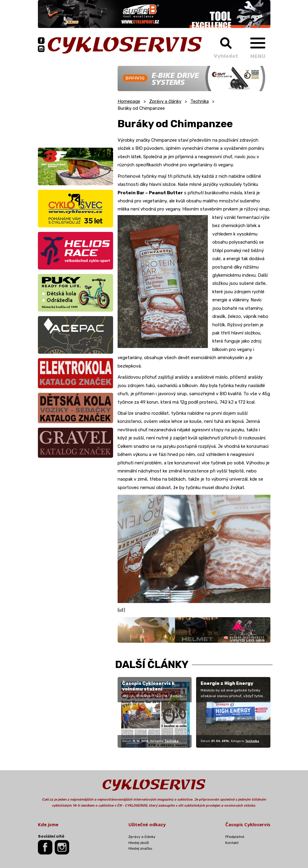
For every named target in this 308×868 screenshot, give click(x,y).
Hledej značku (140, 848)
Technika (200, 101)
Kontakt (232, 843)
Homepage (129, 101)
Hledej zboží (139, 843)
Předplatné (235, 837)
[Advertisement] (75, 103)
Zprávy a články (165, 101)
